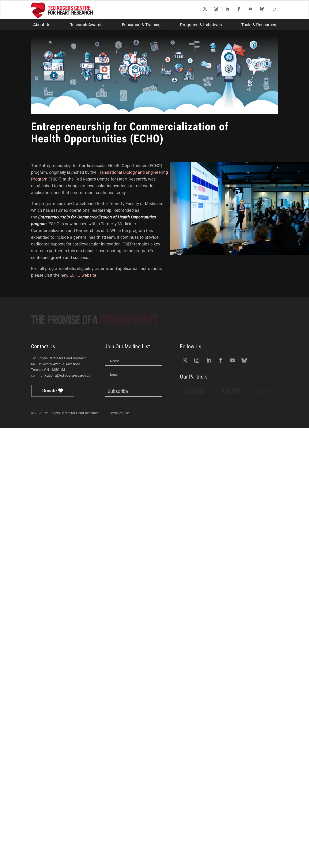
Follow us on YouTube (254, 10)
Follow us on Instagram (219, 10)
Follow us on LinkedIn (231, 10)
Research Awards (86, 25)
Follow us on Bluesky (267, 13)
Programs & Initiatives (201, 25)
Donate (50, 831)
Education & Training (141, 25)
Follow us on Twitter (208, 10)
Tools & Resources (259, 25)
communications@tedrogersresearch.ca (61, 815)
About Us (42, 25)
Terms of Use (119, 853)
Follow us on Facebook (242, 10)
